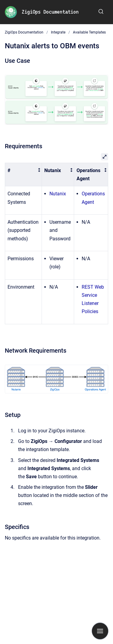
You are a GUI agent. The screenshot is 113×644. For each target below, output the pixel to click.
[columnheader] (24, 175)
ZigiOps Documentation (50, 12)
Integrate (58, 32)
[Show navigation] (100, 631)
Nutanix (58, 194)
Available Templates (89, 32)
